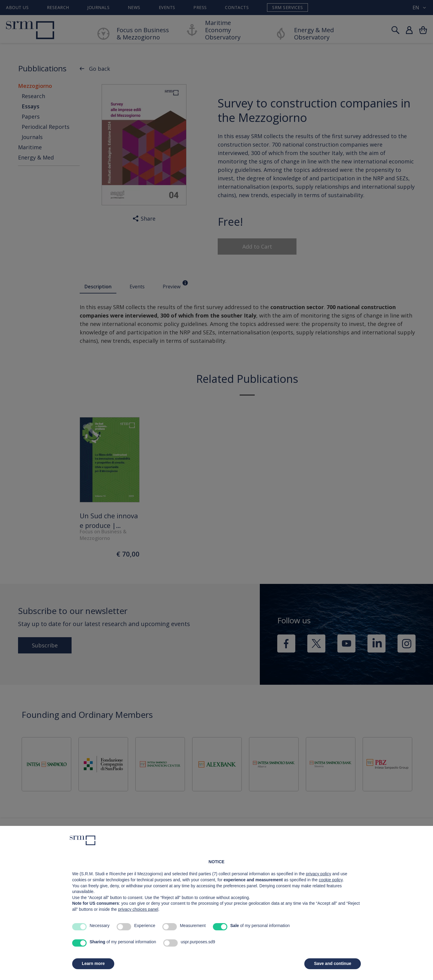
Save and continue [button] (333, 963)
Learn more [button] (93, 963)
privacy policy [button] (318, 874)
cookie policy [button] (331, 880)
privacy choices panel (138, 909)
